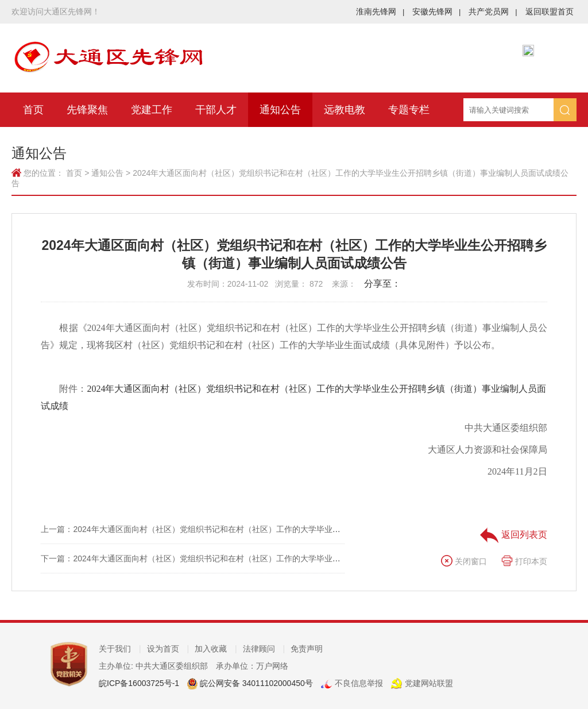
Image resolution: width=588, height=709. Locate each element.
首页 (33, 110)
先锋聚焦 (87, 110)
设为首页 (168, 649)
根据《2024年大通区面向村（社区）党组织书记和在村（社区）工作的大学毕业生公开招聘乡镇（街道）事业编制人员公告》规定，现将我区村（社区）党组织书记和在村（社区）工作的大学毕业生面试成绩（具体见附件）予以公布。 (294, 336)
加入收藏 (216, 649)
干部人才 (216, 110)
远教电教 (345, 110)
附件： (293, 397)
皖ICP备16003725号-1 (139, 683)
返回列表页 (513, 535)
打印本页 (524, 561)
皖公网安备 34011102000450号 (255, 683)
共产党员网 (493, 11)
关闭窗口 (464, 561)
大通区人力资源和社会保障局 (488, 450)
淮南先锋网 (380, 11)
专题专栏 (409, 110)
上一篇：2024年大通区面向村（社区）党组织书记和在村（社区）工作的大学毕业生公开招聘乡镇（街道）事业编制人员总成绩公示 (275, 529)
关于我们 (120, 649)
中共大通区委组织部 (506, 428)
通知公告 (280, 110)
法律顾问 (264, 649)
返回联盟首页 (550, 11)
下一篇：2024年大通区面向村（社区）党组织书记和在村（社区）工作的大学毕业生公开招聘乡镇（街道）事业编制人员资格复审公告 (279, 558)
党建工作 (152, 110)
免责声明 (307, 649)
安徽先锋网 (436, 11)
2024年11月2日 (517, 471)
